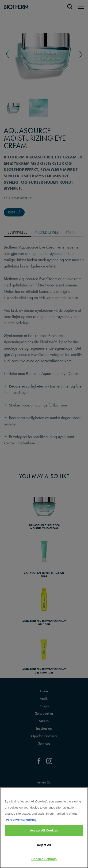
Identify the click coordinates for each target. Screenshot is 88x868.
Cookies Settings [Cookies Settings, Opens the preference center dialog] (44, 859)
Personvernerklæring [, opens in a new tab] (21, 820)
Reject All (44, 845)
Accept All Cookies (44, 830)
